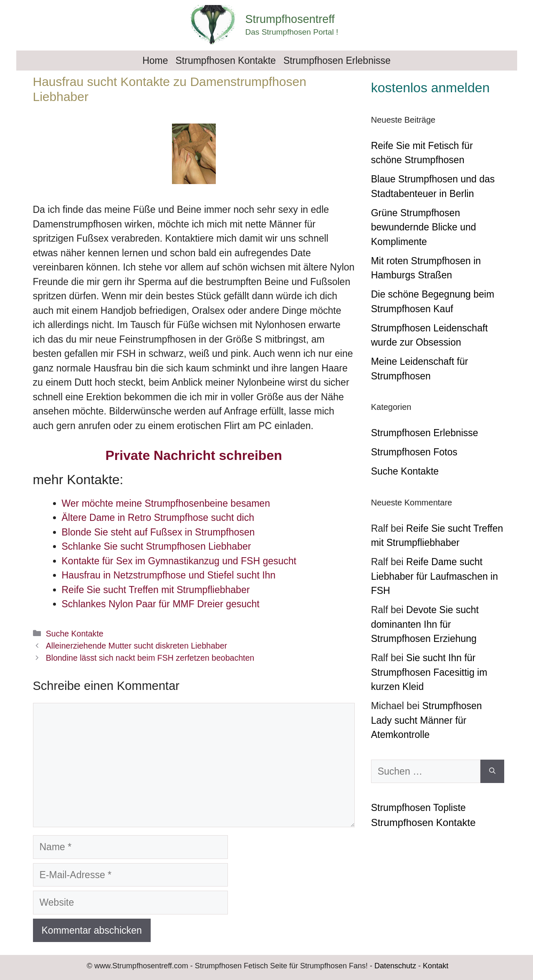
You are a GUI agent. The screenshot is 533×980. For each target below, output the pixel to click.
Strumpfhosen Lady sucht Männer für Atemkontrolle (427, 720)
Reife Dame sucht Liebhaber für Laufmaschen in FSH (434, 576)
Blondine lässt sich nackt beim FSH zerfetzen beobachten (150, 658)
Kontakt (436, 966)
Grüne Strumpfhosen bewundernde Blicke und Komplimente (424, 227)
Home (155, 61)
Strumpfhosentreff (290, 19)
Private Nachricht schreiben (193, 455)
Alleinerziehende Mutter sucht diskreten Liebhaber (136, 646)
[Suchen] (492, 772)
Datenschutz (395, 966)
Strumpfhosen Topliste (418, 808)
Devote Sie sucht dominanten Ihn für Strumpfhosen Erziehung (425, 624)
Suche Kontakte (75, 634)
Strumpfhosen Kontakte (226, 61)
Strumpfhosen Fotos (414, 452)
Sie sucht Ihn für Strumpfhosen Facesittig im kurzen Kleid (429, 672)
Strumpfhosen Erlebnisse (337, 61)
